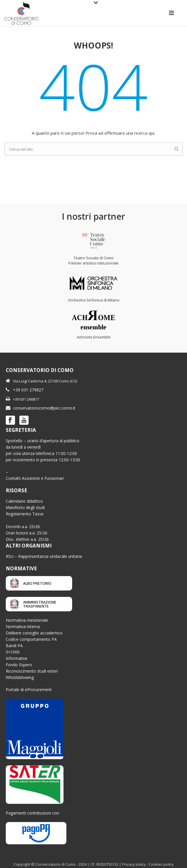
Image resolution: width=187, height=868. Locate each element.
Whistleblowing (20, 677)
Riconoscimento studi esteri (32, 671)
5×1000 (13, 652)
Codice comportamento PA (31, 639)
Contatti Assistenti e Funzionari (35, 478)
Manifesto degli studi (25, 507)
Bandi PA (14, 646)
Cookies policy (161, 864)
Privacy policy (134, 864)
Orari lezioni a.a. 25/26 (27, 533)
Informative (17, 658)
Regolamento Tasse (25, 514)
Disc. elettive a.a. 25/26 (27, 539)
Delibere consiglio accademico (34, 633)
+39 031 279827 (28, 390)
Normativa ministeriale (27, 620)
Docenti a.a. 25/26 (23, 526)
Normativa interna (23, 627)
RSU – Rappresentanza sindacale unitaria (44, 556)
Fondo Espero (19, 665)
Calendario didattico (24, 501)
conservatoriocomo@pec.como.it (44, 408)
